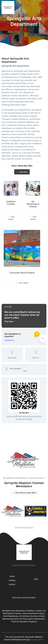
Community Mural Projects (22, 273)
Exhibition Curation (11, 203)
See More (22, 172)
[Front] (8, 8)
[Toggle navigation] (44, 8)
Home (12, 576)
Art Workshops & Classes (33, 204)
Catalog (12, 580)
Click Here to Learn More (24, 493)
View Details (11, 218)
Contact (12, 584)
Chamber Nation (37, 640)
